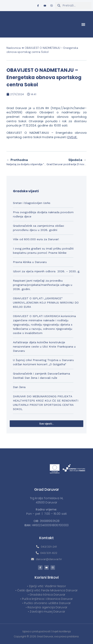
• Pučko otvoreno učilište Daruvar (46, 603)
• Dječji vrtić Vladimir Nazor (46, 586)
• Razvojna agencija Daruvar (46, 607)
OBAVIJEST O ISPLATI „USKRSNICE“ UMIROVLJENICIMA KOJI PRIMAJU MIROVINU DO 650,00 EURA (46, 303)
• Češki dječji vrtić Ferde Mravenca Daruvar (46, 590)
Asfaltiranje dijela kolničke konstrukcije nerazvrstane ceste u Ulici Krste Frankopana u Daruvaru (44, 347)
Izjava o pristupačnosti (36, 631)
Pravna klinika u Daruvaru (30, 262)
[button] (83, 24)
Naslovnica (14, 48)
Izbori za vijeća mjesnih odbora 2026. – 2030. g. (46, 271)
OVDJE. (72, 137)
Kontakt (46, 538)
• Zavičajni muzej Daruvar (46, 612)
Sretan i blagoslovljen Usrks (32, 203)
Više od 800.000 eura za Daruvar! (36, 239)
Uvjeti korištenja (61, 631)
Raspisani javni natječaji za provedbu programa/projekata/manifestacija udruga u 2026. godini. (43, 285)
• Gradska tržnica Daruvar (47, 595)
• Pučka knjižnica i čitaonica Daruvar (47, 599)
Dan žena (19, 387)
